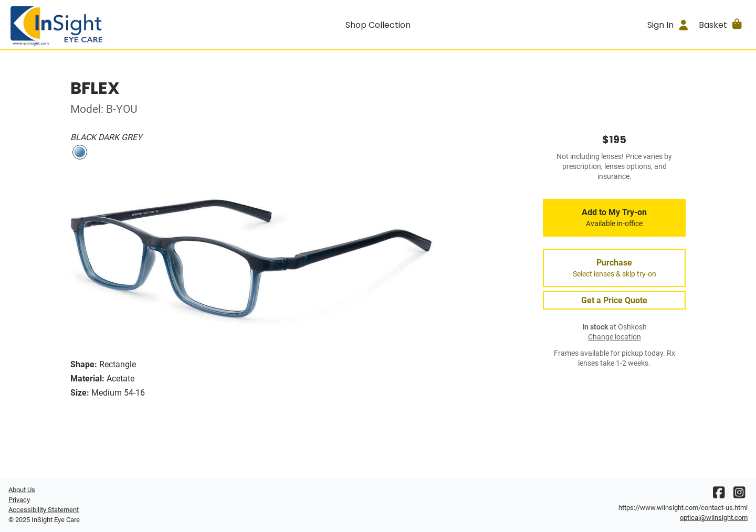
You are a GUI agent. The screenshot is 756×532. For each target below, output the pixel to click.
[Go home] (101, 25)
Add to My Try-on (614, 218)
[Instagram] (739, 495)
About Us (22, 490)
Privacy (19, 500)
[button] (721, 25)
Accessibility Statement (44, 510)
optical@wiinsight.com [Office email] (714, 518)
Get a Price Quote (614, 300)
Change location (615, 337)
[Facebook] (719, 495)
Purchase (614, 268)
